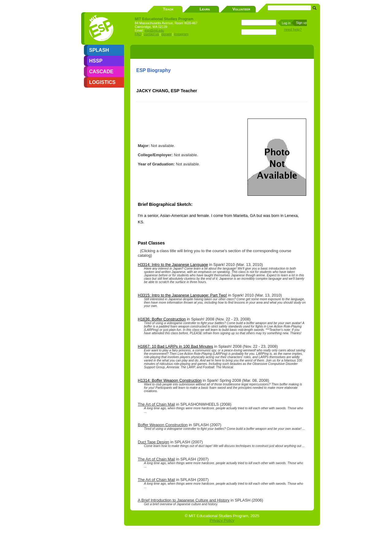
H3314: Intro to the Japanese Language (173, 265)
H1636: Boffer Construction (162, 319)
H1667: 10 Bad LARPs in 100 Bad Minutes (175, 346)
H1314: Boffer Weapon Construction (170, 380)
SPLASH (99, 50)
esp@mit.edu (155, 30)
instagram (181, 34)
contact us (151, 34)
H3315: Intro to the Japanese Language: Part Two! (182, 295)
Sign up (301, 23)
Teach (168, 9)
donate (166, 34)
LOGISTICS (102, 82)
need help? (293, 29)
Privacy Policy (222, 520)
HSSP (96, 61)
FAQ (138, 34)
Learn (205, 9)
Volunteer (241, 9)
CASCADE (101, 72)
